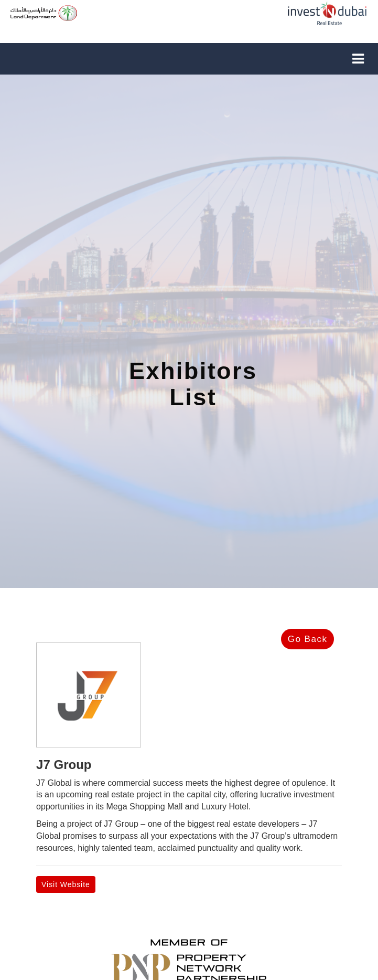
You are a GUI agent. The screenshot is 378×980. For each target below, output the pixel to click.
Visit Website (66, 884)
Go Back (308, 639)
